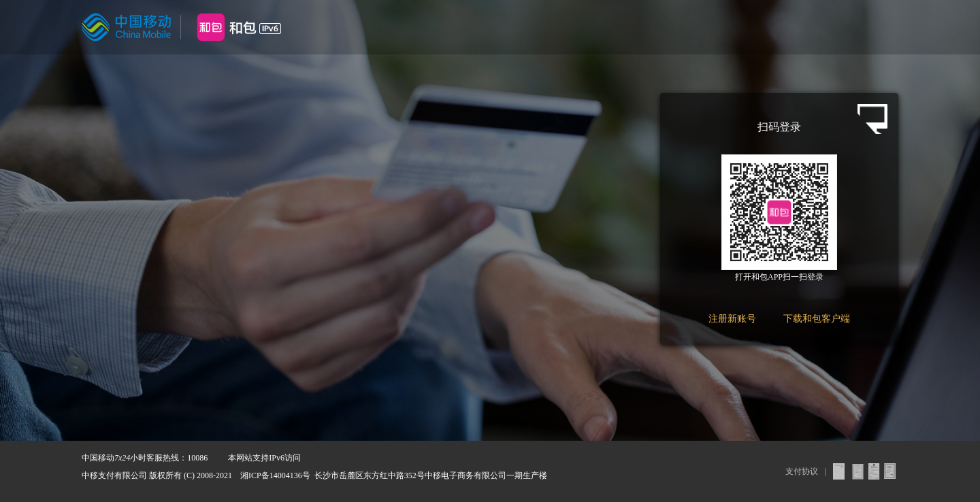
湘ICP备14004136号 (275, 475)
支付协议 (802, 471)
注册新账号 (732, 319)
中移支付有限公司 (114, 475)
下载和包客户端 (817, 319)
